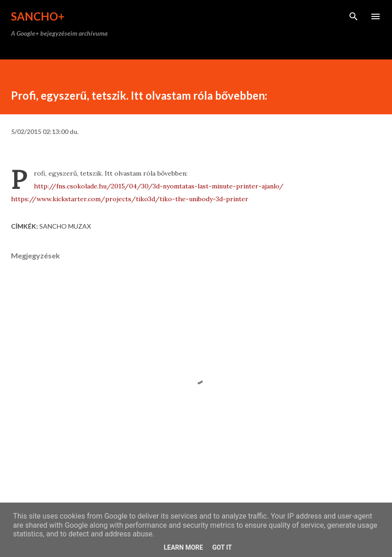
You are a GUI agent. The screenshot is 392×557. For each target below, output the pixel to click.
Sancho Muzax (65, 226)
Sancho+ (38, 16)
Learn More (183, 547)
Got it (222, 547)
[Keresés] (354, 16)
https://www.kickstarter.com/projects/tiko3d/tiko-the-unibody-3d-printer (130, 199)
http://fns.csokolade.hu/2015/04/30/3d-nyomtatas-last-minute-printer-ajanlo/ (159, 186)
